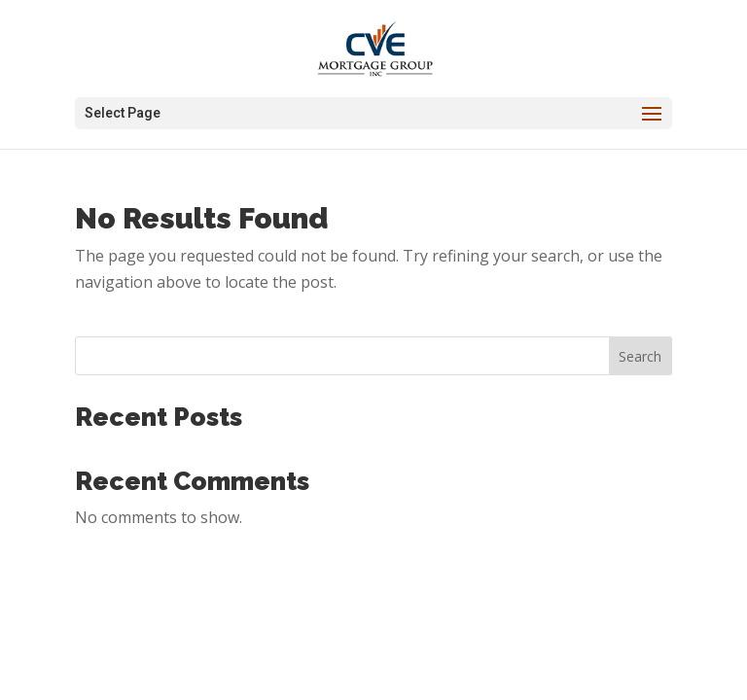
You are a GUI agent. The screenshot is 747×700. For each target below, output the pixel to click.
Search (640, 356)
